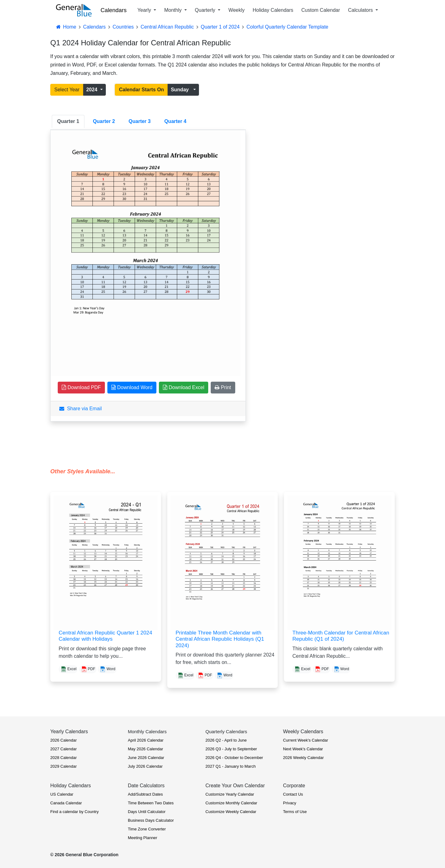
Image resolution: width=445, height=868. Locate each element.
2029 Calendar (63, 766)
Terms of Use (295, 812)
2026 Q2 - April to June (226, 740)
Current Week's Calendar (306, 740)
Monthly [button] (173, 10)
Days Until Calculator (147, 812)
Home (66, 27)
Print (223, 387)
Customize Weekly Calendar (231, 812)
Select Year (67, 90)
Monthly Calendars (147, 732)
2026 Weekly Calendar (303, 758)
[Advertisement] (309, 207)
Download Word (132, 387)
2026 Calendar (63, 740)
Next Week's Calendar (303, 749)
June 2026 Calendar (146, 758)
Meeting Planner (143, 838)
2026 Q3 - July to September (231, 749)
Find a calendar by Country (74, 812)
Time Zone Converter (147, 829)
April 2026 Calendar (146, 740)
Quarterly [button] (206, 10)
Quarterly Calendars (226, 732)
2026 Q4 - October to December (234, 758)
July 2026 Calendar (145, 766)
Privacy (290, 803)
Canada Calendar (66, 803)
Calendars (114, 10)
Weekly (236, 10)
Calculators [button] (361, 10)
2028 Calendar (63, 758)
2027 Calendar (63, 749)
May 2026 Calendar (145, 749)
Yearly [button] (145, 10)
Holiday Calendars (273, 10)
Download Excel (184, 387)
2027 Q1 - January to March (231, 766)
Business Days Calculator (151, 820)
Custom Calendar (321, 10)
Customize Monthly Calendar (231, 803)
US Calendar (62, 794)
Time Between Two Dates (151, 803)
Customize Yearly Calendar (230, 794)
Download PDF (81, 387)
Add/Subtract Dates (145, 794)
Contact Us (293, 794)
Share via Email (81, 409)
